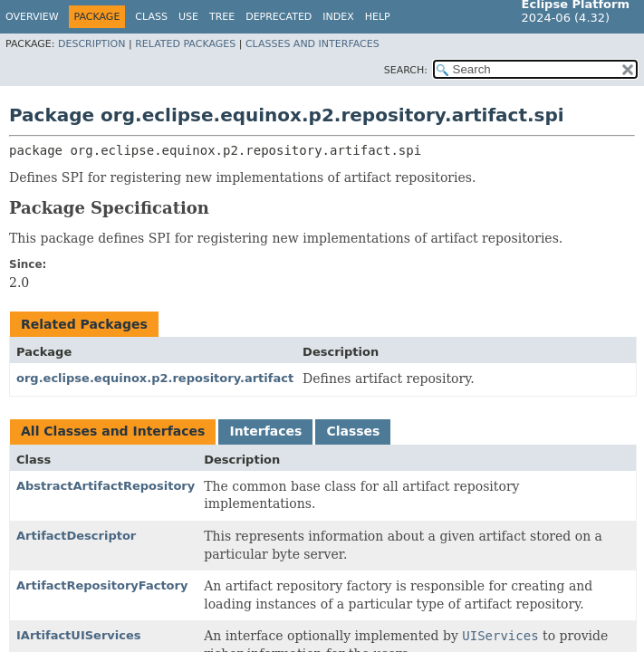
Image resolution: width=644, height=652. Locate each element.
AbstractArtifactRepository (106, 486)
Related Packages (185, 44)
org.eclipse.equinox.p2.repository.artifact (155, 378)
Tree (222, 17)
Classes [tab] (353, 431)
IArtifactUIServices (79, 635)
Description (91, 44)
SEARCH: (406, 70)
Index (338, 17)
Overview (32, 17)
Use (188, 17)
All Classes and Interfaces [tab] (113, 431)
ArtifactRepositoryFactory (102, 585)
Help (378, 17)
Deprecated (279, 17)
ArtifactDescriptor (76, 536)
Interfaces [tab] (265, 431)
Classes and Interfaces (312, 44)
